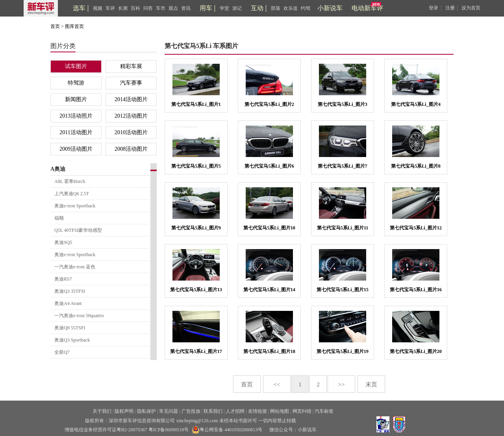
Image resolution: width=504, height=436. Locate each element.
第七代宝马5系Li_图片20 (416, 351)
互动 (257, 8)
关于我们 (102, 411)
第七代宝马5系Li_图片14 (269, 290)
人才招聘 (235, 411)
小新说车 (330, 8)
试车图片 (76, 66)
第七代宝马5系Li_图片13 (196, 290)
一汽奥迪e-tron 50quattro (79, 316)
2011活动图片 (76, 132)
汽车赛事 (131, 83)
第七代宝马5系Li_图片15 (342, 290)
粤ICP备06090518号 (169, 430)
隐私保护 (146, 411)
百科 (135, 8)
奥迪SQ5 (63, 242)
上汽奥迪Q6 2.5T (72, 194)
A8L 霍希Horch (70, 181)
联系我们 (213, 411)
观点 (173, 8)
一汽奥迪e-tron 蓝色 (75, 267)
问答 (148, 8)
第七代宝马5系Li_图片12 (416, 228)
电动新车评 (367, 8)
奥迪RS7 (63, 279)
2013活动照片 (76, 116)
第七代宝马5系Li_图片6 (269, 166)
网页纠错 (302, 411)
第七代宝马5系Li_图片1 (196, 104)
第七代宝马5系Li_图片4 (416, 104)
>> (342, 384)
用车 (206, 8)
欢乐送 (291, 8)
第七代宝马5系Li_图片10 (269, 228)
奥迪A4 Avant (68, 303)
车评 (110, 8)
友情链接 (258, 411)
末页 (371, 384)
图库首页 (74, 26)
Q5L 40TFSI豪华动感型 (78, 230)
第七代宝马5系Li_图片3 (342, 104)
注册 (450, 8)
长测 (123, 8)
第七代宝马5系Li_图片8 (416, 166)
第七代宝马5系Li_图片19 (342, 351)
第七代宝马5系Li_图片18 (269, 351)
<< (277, 384)
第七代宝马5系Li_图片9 (196, 228)
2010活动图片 (131, 132)
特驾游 (76, 83)
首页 (55, 26)
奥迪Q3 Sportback (72, 340)
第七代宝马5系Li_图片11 (343, 228)
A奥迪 (58, 169)
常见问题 (169, 411)
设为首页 (471, 8)
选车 (79, 8)
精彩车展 (131, 66)
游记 (237, 8)
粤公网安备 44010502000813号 (227, 430)
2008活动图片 (131, 149)
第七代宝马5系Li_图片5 (196, 166)
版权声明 (124, 411)
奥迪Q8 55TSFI (70, 328)
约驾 (306, 8)
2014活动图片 (131, 99)
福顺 (59, 218)
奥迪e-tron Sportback (75, 206)
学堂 (224, 8)
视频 (98, 8)
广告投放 (191, 411)
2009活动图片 (76, 149)
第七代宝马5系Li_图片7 (342, 166)
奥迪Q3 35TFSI (70, 291)
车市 (161, 8)
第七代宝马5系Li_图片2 (269, 104)
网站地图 (280, 411)
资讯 (186, 8)
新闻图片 (76, 99)
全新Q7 (62, 352)
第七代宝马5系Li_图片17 (196, 351)
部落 (276, 8)
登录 (434, 8)
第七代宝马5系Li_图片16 (416, 290)
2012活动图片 (131, 116)
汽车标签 (324, 411)
